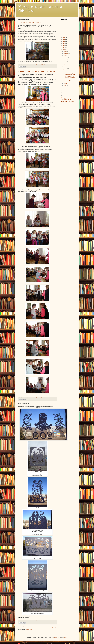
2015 (64, 48)
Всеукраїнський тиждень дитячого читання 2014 (37, 71)
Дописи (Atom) (29, 629)
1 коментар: (47, 398)
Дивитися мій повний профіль (68, 101)
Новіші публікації (23, 627)
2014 (64, 50)
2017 (64, 44)
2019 (64, 39)
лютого (65, 83)
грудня (65, 52)
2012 (64, 90)
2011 (64, 92)
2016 (64, 46)
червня (65, 62)
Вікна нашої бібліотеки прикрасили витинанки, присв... (69, 78)
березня (66, 68)
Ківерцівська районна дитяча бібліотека (68, 99)
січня (65, 85)
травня (65, 64)
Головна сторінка (37, 627)
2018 (64, 42)
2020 (64, 37)
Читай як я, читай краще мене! (30, 22)
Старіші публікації (52, 627)
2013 (64, 88)
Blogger (66, 637)
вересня (66, 58)
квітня (65, 66)
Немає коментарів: (48, 65)
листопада (66, 54)
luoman (56, 637)
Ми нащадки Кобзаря (68, 81)
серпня (65, 60)
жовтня (65, 56)
